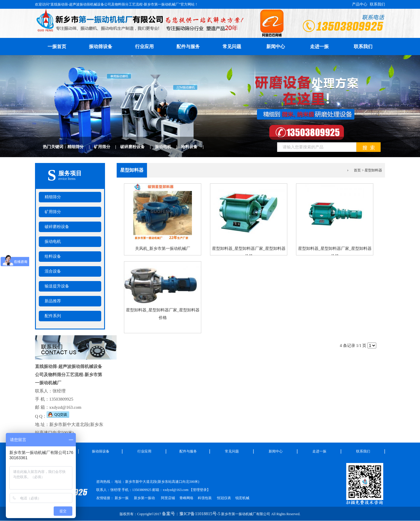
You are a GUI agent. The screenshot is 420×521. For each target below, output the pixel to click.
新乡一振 (122, 498)
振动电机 (168, 147)
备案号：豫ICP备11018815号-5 (191, 514)
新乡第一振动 (144, 498)
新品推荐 (53, 301)
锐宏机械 (242, 498)
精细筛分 (81, 147)
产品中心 (360, 4)
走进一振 (319, 47)
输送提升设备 (57, 286)
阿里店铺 (168, 498)
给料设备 (194, 147)
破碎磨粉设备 (138, 147)
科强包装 (205, 498)
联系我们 (377, 4)
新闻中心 (276, 47)
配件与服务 (188, 47)
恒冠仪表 (224, 498)
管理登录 (200, 490)
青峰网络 (186, 498)
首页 (357, 170)
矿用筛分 (107, 147)
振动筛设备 (101, 47)
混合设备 (53, 271)
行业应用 (144, 47)
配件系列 (53, 316)
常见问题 (232, 47)
